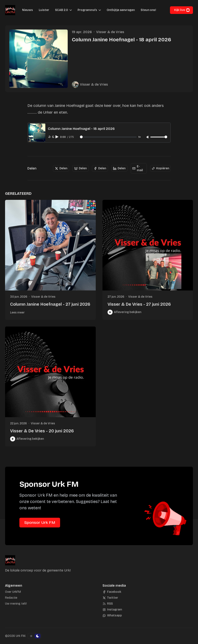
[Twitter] (110, 598)
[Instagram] (112, 610)
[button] (60, 10)
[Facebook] (112, 592)
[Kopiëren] (160, 168)
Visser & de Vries (110, 32)
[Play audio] (57, 137)
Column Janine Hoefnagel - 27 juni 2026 (50, 304)
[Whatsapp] (112, 616)
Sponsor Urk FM (40, 522)
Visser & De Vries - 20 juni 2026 (42, 431)
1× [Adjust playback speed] (140, 137)
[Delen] (61, 168)
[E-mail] (139, 168)
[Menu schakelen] (71, 10)
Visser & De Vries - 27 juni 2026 (139, 304)
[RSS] (108, 604)
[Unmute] (148, 137)
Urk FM (21, 636)
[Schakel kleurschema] (34, 636)
